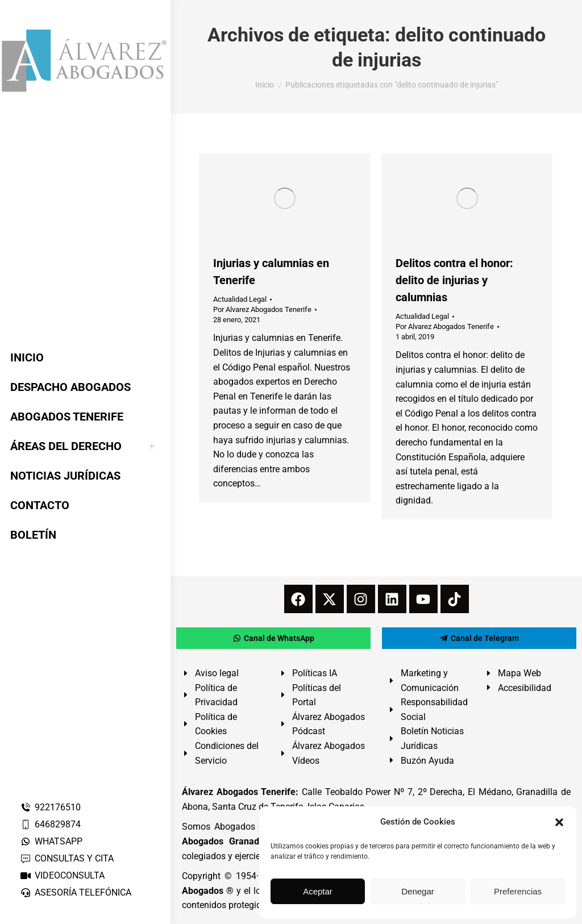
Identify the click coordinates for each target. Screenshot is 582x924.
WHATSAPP (51, 841)
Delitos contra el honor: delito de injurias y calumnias (454, 280)
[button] (559, 822)
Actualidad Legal (240, 299)
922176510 (50, 807)
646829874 (50, 824)
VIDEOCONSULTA (62, 875)
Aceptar (318, 891)
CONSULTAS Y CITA (67, 858)
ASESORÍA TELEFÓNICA (76, 892)
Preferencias (518, 891)
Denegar (418, 891)
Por (262, 309)
